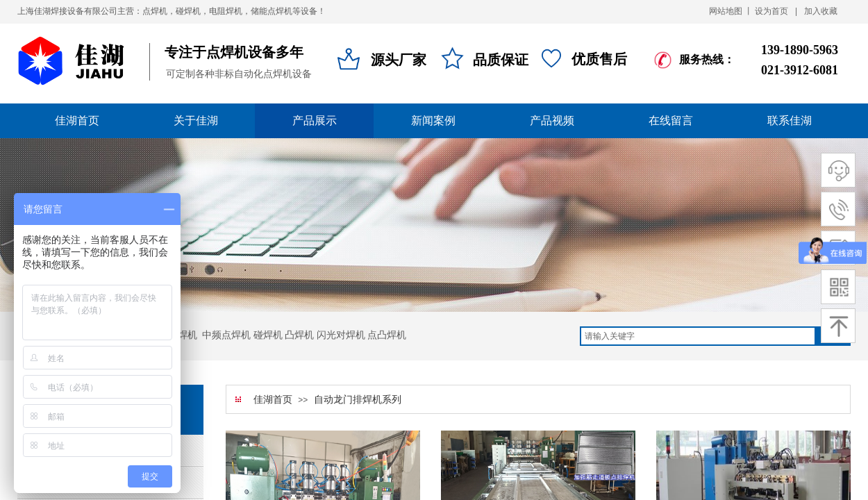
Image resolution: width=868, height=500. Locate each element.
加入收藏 (821, 11)
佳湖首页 (273, 400)
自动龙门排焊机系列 (358, 400)
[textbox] (698, 336)
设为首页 (771, 11)
